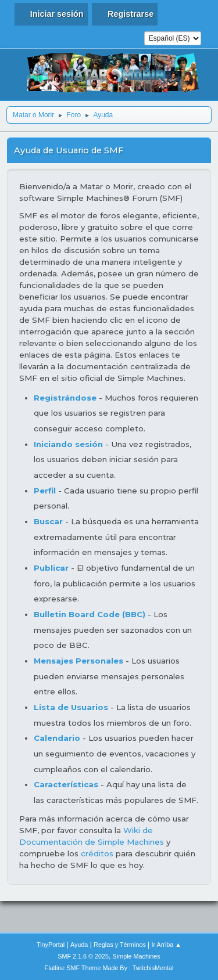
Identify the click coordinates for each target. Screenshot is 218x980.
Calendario (57, 738)
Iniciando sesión (68, 444)
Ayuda (79, 945)
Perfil (45, 491)
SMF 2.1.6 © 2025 (83, 956)
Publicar (51, 568)
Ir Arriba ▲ (167, 945)
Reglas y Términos (120, 945)
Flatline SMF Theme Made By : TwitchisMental (109, 968)
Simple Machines (137, 956)
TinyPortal (51, 945)
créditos (97, 853)
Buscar (48, 521)
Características (66, 784)
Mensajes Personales (78, 661)
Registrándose (65, 398)
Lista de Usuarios (71, 707)
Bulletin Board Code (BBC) (91, 614)
